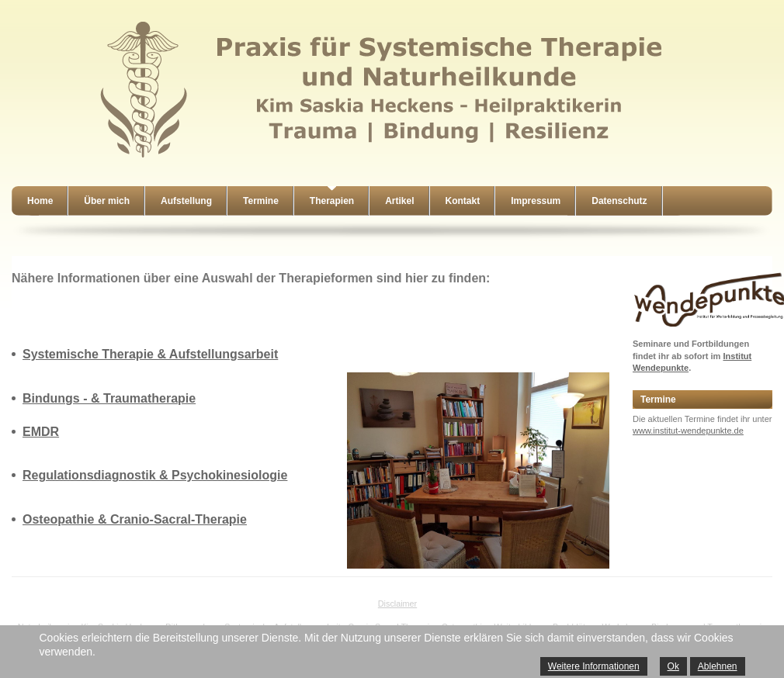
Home (40, 201)
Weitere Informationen (594, 666)
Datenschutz (619, 201)
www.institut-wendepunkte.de (688, 431)
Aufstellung (186, 201)
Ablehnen (718, 666)
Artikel (399, 201)
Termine (261, 201)
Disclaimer (397, 604)
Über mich (107, 201)
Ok (673, 666)
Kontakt (463, 201)
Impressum (536, 201)
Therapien (332, 201)
